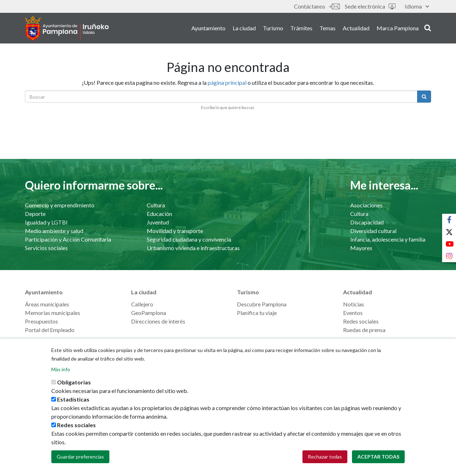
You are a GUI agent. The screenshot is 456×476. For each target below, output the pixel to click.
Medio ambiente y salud (54, 231)
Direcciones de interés (158, 321)
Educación (159, 214)
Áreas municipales (47, 304)
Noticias (354, 304)
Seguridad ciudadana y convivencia (189, 239)
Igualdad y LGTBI (46, 222)
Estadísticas (73, 409)
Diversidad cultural (373, 231)
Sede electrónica (370, 6)
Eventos (353, 313)
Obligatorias (74, 392)
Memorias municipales (53, 313)
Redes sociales (361, 321)
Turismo (273, 28)
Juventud (158, 222)
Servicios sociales (46, 248)
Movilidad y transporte (175, 231)
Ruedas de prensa (364, 330)
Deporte (35, 214)
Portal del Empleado (50, 330)
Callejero (142, 304)
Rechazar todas (325, 466)
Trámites (301, 28)
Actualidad (356, 28)
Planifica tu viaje (257, 313)
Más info (61, 379)
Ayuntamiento (208, 28)
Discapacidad (367, 222)
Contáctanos (317, 6)
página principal (227, 82)
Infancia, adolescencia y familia (388, 239)
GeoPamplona (149, 313)
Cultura (156, 205)
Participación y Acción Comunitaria (68, 239)
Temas (328, 28)
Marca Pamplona (398, 28)
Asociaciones (366, 205)
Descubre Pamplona (262, 304)
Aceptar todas (378, 466)
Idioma (417, 6)
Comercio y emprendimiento (60, 205)
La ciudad (244, 28)
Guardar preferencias (80, 466)
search (428, 27)
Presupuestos (42, 321)
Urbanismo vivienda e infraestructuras (193, 248)
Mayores (361, 248)
